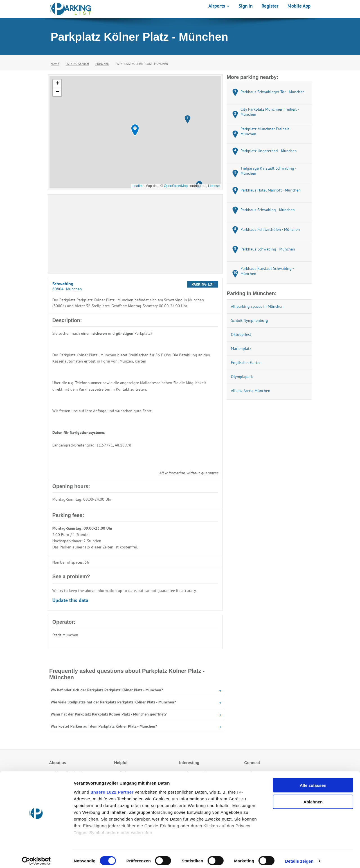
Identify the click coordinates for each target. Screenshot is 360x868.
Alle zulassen (313, 781)
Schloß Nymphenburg (249, 320)
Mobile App (299, 6)
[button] (135, 130)
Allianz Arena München (251, 391)
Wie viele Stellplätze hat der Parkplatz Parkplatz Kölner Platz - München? (113, 702)
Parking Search (77, 64)
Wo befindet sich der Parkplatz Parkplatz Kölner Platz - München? (107, 690)
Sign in (246, 6)
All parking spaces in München (257, 306)
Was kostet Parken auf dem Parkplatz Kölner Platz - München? (104, 726)
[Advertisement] (135, 234)
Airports (219, 6)
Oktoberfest (241, 334)
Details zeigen (299, 857)
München (102, 64)
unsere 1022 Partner (112, 788)
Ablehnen (313, 798)
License (214, 186)
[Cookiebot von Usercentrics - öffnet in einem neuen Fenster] (36, 857)
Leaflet (138, 186)
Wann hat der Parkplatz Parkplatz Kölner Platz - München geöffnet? (109, 714)
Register (270, 6)
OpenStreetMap (176, 186)
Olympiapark (242, 377)
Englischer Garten (246, 363)
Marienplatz (241, 348)
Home (55, 64)
